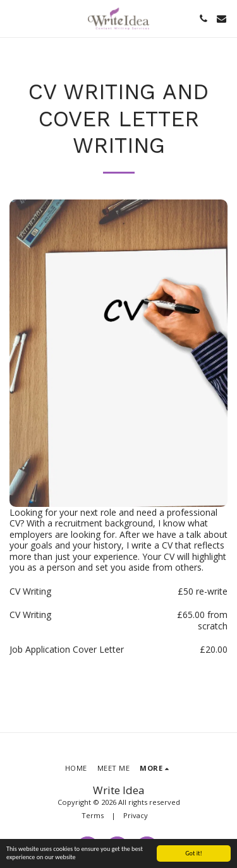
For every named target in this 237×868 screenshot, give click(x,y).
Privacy (136, 815)
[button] (14, 18)
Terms (93, 815)
